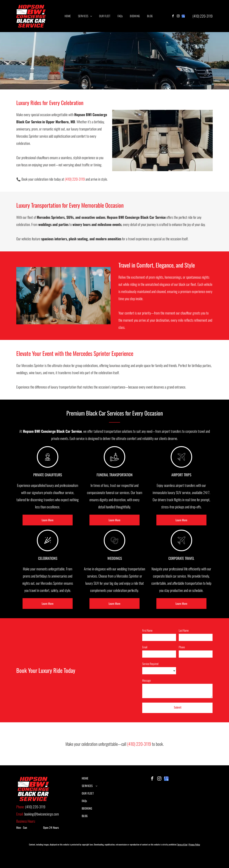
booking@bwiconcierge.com (42, 814)
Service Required (150, 664)
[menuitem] (68, 16)
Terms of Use (182, 844)
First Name (147, 630)
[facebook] (173, 16)
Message (146, 680)
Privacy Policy (194, 844)
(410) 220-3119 (203, 16)
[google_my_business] (183, 16)
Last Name (184, 630)
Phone (182, 647)
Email (145, 647)
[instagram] (178, 16)
